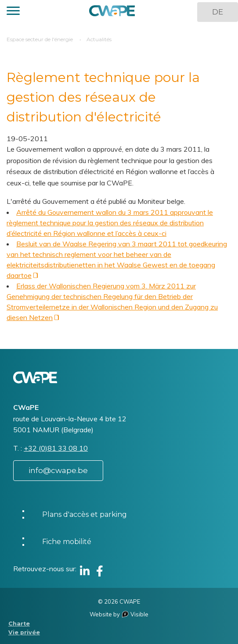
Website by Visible (119, 614)
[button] (13, 12)
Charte (19, 624)
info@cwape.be (58, 470)
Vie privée (24, 632)
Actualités (99, 39)
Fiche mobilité (67, 542)
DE (218, 12)
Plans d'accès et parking (85, 514)
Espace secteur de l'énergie (40, 39)
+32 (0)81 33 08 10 (56, 448)
